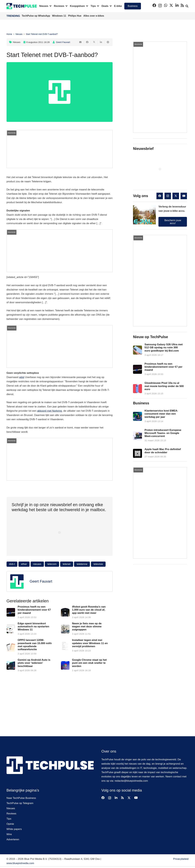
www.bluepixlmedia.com (20, 863)
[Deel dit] (87, 42)
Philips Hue (75, 16)
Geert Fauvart (63, 42)
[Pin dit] (108, 42)
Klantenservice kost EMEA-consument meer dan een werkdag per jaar (161, 414)
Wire (9, 834)
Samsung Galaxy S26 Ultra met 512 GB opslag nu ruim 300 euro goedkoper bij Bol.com (164, 348)
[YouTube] (184, 196)
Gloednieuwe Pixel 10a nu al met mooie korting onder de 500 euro (164, 386)
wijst (22, 377)
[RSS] (182, 5)
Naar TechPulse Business (21, 798)
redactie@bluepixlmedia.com (131, 781)
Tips (9, 819)
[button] (50, 6)
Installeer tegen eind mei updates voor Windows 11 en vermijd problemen (90, 643)
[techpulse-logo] (22, 6)
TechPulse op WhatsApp (36, 16)
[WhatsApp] (166, 5)
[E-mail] (81, 42)
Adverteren (13, 839)
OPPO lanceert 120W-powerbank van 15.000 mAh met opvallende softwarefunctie (35, 645)
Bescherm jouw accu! (173, 222)
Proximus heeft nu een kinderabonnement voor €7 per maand (34, 610)
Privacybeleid (181, 859)
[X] (171, 5)
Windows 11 (59, 16)
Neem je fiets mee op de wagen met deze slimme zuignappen (87, 627)
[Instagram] (160, 5)
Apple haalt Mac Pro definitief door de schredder (163, 451)
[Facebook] (154, 5)
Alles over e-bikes (94, 16)
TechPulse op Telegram (20, 803)
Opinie (10, 824)
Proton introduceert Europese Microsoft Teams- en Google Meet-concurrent (163, 433)
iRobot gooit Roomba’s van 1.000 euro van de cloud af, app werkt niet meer (89, 610)
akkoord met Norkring (50, 411)
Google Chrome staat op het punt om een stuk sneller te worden (89, 663)
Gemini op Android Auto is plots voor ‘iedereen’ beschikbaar (34, 663)
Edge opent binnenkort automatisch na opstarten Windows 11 (33, 627)
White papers (14, 829)
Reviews (11, 814)
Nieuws (17, 42)
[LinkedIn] (177, 5)
